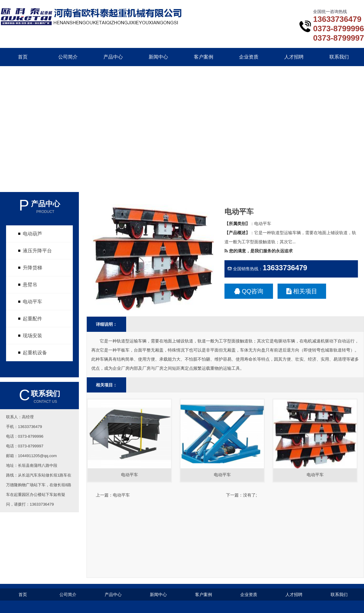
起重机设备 (35, 353)
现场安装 (32, 336)
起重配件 (32, 319)
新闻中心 (158, 57)
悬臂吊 (30, 285)
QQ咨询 (249, 291)
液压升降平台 (37, 251)
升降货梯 (32, 268)
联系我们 (339, 57)
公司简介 (68, 57)
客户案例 (204, 57)
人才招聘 (294, 57)
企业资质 (249, 57)
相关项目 (302, 291)
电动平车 (32, 302)
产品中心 (113, 57)
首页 (23, 57)
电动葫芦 (32, 234)
